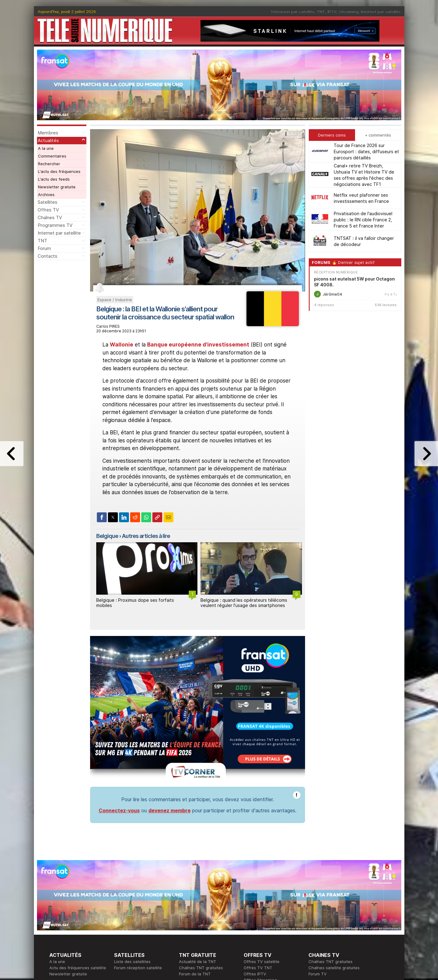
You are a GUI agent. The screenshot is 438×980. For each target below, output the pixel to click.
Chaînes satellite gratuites (334, 883)
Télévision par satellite (292, 11)
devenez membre (169, 726)
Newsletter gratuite (57, 187)
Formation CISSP (260, 926)
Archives (46, 195)
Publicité (187, 926)
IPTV (332, 11)
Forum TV (318, 889)
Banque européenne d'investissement (198, 345)
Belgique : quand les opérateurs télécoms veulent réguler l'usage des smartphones (244, 603)
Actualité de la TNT (198, 877)
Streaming (349, 11)
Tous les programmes (70, 933)
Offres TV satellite (262, 877)
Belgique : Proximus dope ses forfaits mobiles (135, 603)
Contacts (48, 256)
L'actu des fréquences (59, 171)
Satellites (48, 202)
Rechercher (49, 164)
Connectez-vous (119, 726)
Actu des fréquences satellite (78, 883)
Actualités (48, 140)
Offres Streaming (260, 896)
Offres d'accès (128, 933)
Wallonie (122, 345)
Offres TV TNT (258, 883)
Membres (48, 133)
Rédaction (189, 920)
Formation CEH (258, 920)
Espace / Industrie (115, 300)
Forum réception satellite (138, 883)
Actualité (123, 926)
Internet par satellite (381, 11)
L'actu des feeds (54, 179)
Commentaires (52, 156)
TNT (321, 11)
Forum (44, 248)
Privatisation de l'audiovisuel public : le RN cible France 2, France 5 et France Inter (363, 220)
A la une (46, 148)
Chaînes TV (50, 217)
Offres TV (48, 210)
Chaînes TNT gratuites (201, 883)
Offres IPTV (255, 889)
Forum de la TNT (195, 889)
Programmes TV (55, 225)
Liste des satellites (132, 877)
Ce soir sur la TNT (67, 926)
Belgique (107, 536)
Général (187, 933)
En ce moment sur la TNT (74, 920)
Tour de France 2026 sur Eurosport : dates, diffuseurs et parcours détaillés (366, 152)
